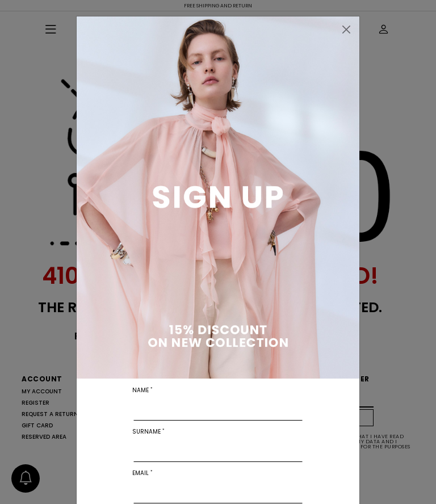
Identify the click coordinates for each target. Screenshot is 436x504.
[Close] (346, 30)
